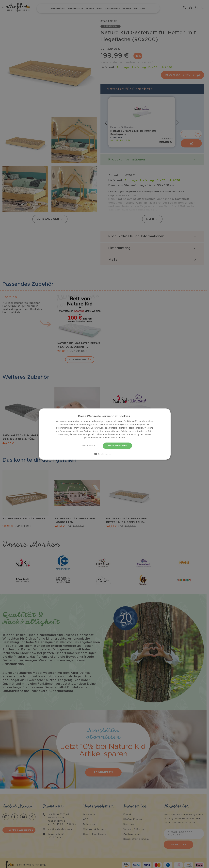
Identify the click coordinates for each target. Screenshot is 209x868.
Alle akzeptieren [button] (117, 446)
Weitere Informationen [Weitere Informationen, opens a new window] (114, 438)
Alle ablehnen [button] (89, 446)
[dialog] (104, 434)
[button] (105, 454)
